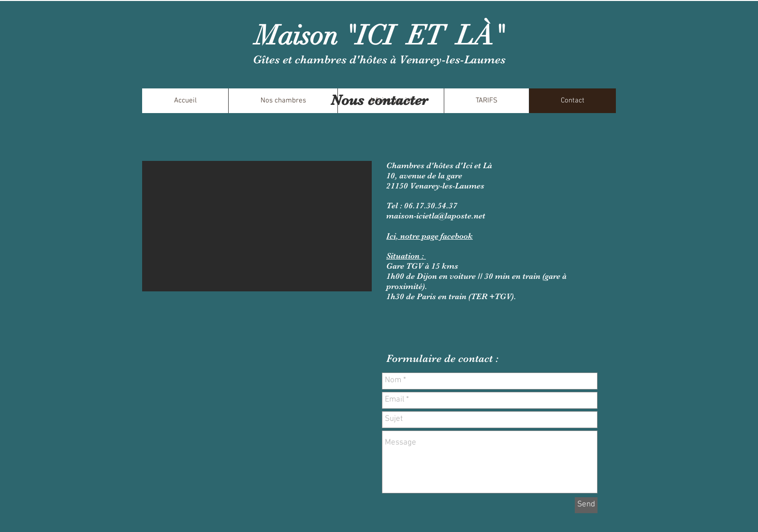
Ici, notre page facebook (430, 236)
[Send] (586, 505)
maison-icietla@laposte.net (436, 216)
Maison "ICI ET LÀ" (380, 36)
